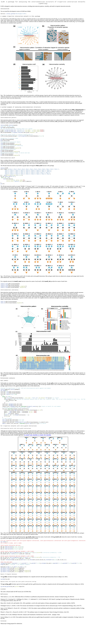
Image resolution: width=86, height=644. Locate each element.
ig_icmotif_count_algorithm (31, 448)
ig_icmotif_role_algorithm (45, 448)
